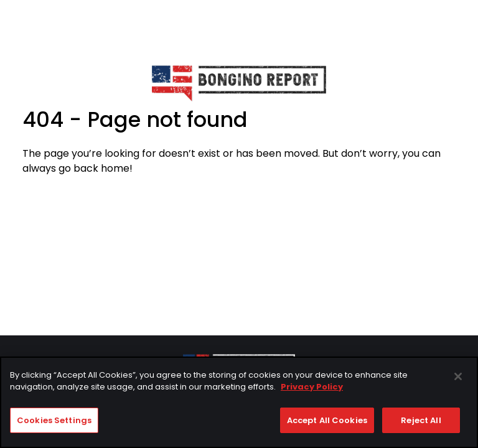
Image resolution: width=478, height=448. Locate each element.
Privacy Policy (312, 389)
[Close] (458, 378)
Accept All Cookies (327, 422)
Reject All (421, 422)
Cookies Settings (54, 422)
